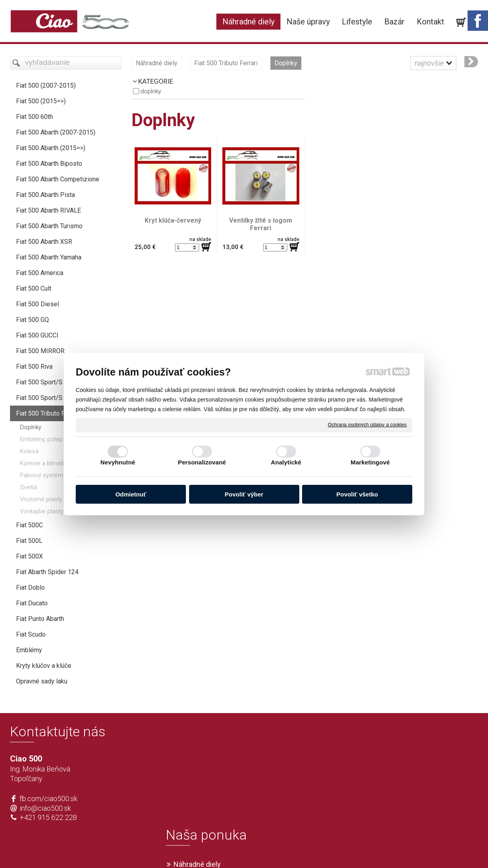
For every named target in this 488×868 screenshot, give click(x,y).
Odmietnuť (131, 494)
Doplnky (151, 91)
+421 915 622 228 (48, 817)
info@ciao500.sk (45, 808)
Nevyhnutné (118, 462)
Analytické (286, 462)
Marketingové (370, 462)
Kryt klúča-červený (173, 220)
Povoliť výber (244, 494)
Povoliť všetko (357, 494)
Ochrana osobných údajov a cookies (367, 425)
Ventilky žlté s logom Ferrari (261, 224)
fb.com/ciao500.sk (48, 799)
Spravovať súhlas (363, 849)
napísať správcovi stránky (221, 849)
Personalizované (202, 462)
